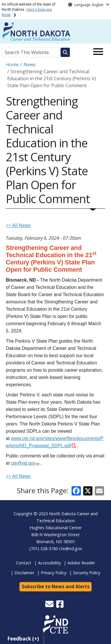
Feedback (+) (23, 639)
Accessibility (49, 563)
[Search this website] (65, 52)
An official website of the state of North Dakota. (29, 9)
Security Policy (87, 573)
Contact (24, 563)
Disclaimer (24, 573)
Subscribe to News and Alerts (56, 586)
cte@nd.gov (71, 549)
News (30, 65)
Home (12, 65)
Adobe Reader (81, 563)
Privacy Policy (54, 573)
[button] (50, 605)
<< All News (18, 225)
